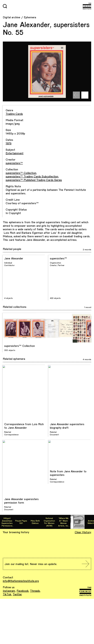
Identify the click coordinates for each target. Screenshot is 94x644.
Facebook (23, 591)
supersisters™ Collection (21, 173)
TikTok (7, 594)
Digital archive (11, 17)
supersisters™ (14, 163)
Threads (35, 591)
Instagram (9, 591)
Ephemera (30, 17)
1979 (9, 143)
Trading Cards (14, 114)
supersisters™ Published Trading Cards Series (34, 180)
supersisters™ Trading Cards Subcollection (32, 176)
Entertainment (15, 153)
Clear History (83, 532)
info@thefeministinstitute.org (21, 581)
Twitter (17, 594)
